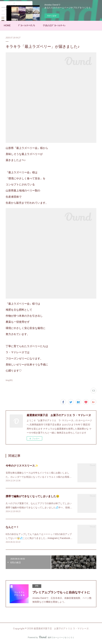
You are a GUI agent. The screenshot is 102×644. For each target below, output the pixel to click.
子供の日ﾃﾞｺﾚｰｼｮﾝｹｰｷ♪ (54, 26)
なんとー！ (12, 527)
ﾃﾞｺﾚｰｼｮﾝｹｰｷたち (27, 26)
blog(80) (9, 380)
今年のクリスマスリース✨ (22, 466)
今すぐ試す (52, 16)
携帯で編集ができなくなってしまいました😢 (32, 496)
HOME (7, 26)
